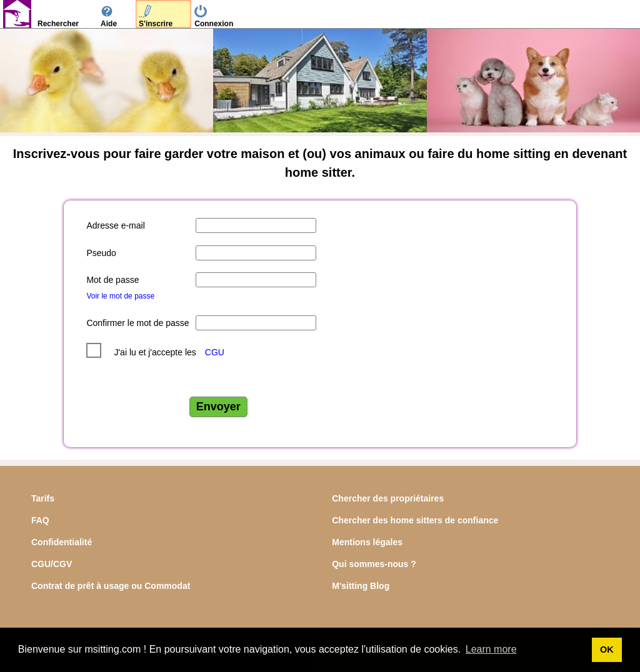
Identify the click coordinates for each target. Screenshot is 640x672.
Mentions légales (367, 542)
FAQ (40, 520)
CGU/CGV (52, 564)
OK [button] (607, 650)
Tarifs (43, 498)
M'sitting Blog (361, 586)
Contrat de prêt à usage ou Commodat (111, 586)
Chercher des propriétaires (388, 498)
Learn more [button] (491, 649)
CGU (215, 352)
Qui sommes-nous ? (374, 564)
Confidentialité (62, 542)
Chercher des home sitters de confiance (415, 520)
